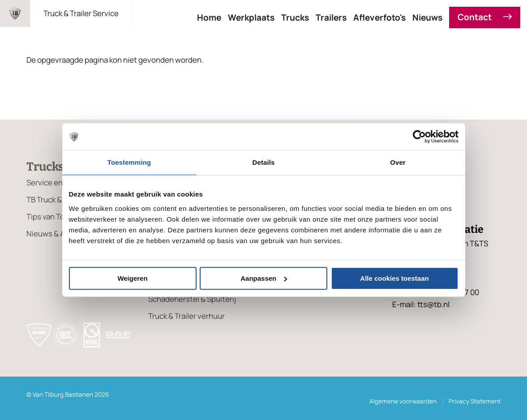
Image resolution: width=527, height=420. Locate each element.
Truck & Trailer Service (81, 13)
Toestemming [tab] (129, 162)
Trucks (295, 18)
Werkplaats (251, 18)
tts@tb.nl (433, 304)
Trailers (331, 18)
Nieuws (427, 18)
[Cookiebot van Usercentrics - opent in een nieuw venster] (419, 137)
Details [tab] (264, 162)
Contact (485, 17)
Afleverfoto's (379, 18)
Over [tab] (398, 162)
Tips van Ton (48, 216)
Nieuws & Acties (54, 234)
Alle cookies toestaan (394, 278)
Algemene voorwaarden (403, 401)
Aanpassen (264, 278)
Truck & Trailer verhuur (186, 316)
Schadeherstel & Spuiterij (192, 299)
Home (209, 18)
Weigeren (132, 278)
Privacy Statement (475, 401)
